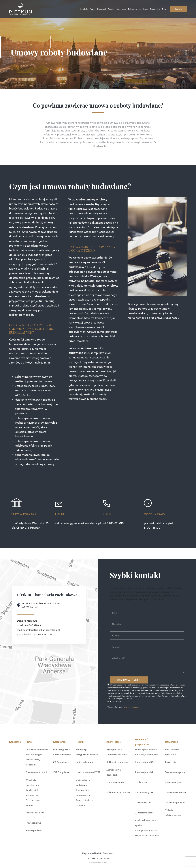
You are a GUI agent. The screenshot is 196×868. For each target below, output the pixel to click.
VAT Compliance (61, 772)
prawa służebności (167, 318)
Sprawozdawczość (62, 755)
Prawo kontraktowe (35, 813)
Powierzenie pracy (174, 782)
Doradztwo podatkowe (37, 750)
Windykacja (81, 750)
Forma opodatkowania (146, 750)
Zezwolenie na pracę (175, 772)
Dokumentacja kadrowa (118, 792)
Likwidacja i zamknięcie (147, 836)
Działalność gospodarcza (134, 9)
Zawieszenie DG (143, 803)
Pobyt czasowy (172, 750)
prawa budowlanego (152, 304)
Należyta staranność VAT (88, 772)
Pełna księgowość (62, 750)
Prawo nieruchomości (36, 772)
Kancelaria (80, 9)
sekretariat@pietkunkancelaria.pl (78, 523)
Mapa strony (88, 853)
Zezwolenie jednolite (175, 803)
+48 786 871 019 (113, 523)
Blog (160, 9)
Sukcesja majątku (34, 755)
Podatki (107, 9)
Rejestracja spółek (144, 772)
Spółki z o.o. (141, 782)
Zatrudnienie (151, 9)
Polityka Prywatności (131, 707)
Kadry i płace (118, 9)
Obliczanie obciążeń (117, 755)
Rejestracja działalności (147, 755)
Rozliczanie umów (115, 782)
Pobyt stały (170, 755)
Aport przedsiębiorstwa (147, 830)
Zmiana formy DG (144, 792)
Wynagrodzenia (114, 750)
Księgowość (98, 9)
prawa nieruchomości (92, 399)
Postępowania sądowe (87, 755)
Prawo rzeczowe (33, 823)
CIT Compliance (61, 762)
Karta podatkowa (84, 762)
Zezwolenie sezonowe (175, 792)
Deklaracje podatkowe (118, 762)
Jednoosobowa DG (144, 762)
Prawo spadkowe (34, 830)
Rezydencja (170, 762)
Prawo (89, 9)
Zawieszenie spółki (144, 813)
